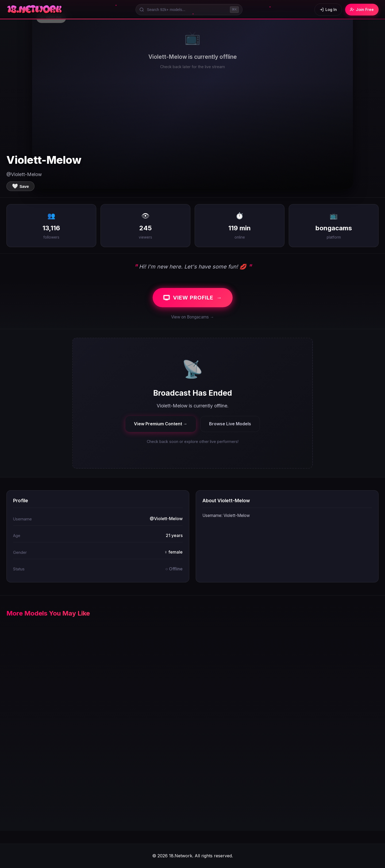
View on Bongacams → (192, 317)
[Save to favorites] (20, 186)
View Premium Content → (161, 424)
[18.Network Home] (35, 10)
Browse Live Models (230, 424)
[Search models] (189, 10)
